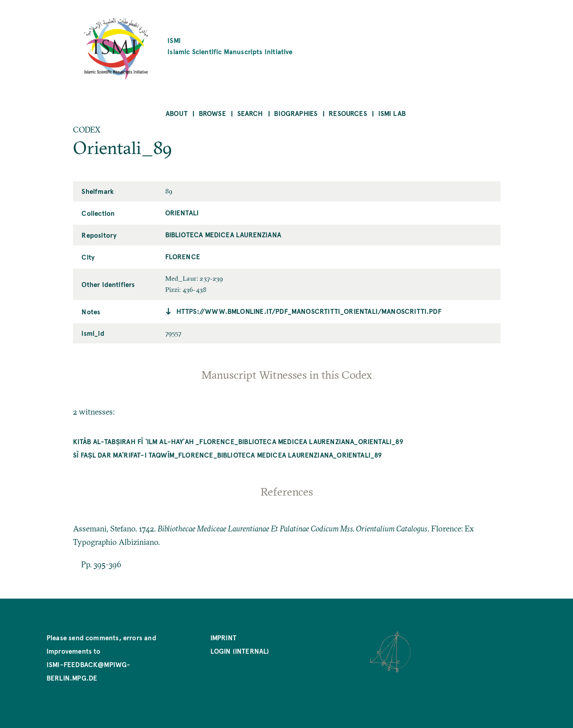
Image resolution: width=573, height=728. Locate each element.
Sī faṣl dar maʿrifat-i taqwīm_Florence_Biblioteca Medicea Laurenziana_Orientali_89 (228, 455)
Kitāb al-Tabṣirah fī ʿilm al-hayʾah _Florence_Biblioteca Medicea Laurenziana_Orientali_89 (238, 441)
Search (250, 113)
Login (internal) (240, 651)
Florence (183, 256)
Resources (348, 113)
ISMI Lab (392, 113)
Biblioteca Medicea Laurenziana (223, 234)
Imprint (223, 637)
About (177, 113)
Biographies (296, 113)
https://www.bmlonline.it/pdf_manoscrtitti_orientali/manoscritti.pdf (309, 311)
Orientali (182, 212)
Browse (212, 113)
